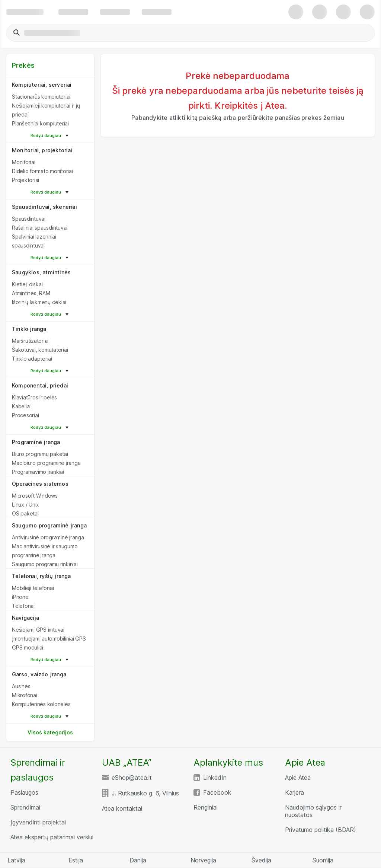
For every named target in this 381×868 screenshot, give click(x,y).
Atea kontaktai (122, 808)
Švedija (261, 860)
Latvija (16, 860)
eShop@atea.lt (132, 778)
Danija (138, 860)
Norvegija (203, 860)
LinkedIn (215, 778)
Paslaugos (24, 792)
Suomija (323, 860)
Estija (76, 860)
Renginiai (206, 807)
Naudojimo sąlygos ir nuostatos (313, 811)
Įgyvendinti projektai (38, 822)
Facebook (217, 792)
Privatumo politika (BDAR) (321, 830)
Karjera (294, 792)
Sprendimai (25, 807)
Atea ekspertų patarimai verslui (52, 837)
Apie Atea (298, 778)
